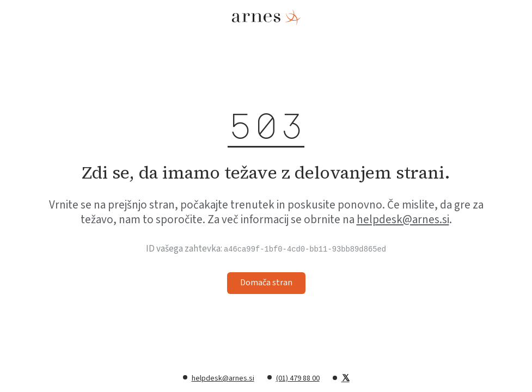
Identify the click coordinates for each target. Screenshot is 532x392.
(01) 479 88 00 (298, 378)
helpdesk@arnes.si (403, 219)
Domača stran (266, 283)
